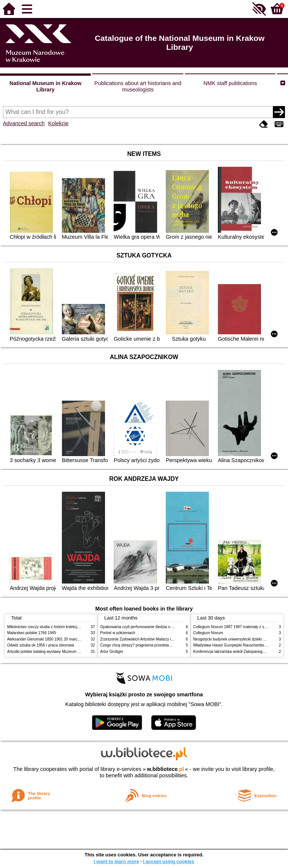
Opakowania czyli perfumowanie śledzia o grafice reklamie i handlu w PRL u (164, 627)
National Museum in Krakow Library (45, 86)
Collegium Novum (208, 633)
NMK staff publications (230, 83)
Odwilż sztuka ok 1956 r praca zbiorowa (40, 645)
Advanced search (24, 123)
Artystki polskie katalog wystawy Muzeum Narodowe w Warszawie (62, 652)
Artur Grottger (112, 652)
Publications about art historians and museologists (138, 86)
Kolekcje (58, 123)
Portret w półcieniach (118, 633)
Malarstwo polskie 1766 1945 (32, 633)
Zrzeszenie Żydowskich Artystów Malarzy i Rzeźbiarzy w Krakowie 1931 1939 (165, 639)
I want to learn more (116, 861)
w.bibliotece (166, 769)
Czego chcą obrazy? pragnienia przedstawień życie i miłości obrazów (158, 645)
